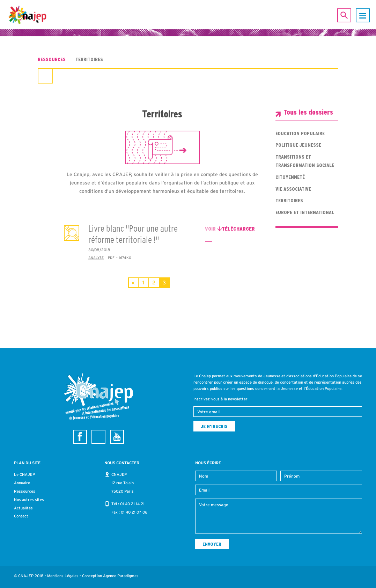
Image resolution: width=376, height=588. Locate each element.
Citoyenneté (290, 177)
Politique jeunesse (298, 145)
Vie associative (293, 189)
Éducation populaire (300, 133)
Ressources (52, 59)
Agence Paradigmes (121, 576)
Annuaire (22, 483)
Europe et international (305, 212)
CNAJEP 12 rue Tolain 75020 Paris (123, 483)
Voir (210, 229)
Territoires (289, 201)
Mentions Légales (63, 576)
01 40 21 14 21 (132, 504)
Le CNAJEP (24, 474)
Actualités (23, 508)
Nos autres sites (29, 500)
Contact (21, 516)
